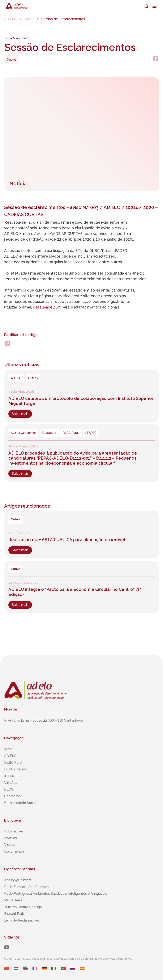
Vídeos (10, 845)
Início (8, 749)
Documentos (14, 851)
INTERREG (13, 776)
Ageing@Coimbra (18, 880)
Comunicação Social (20, 803)
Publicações (14, 831)
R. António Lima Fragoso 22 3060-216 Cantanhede (44, 720)
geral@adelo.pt (47, 307)
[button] (155, 6)
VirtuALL (11, 783)
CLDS (9, 789)
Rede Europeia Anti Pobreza (26, 887)
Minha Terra (13, 900)
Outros (29, 19)
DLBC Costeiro (16, 769)
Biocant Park (14, 914)
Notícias (10, 838)
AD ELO (10, 19)
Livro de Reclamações (22, 920)
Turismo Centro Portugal (23, 907)
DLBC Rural (13, 763)
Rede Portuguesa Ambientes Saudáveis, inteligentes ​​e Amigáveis (56, 894)
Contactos (12, 796)
